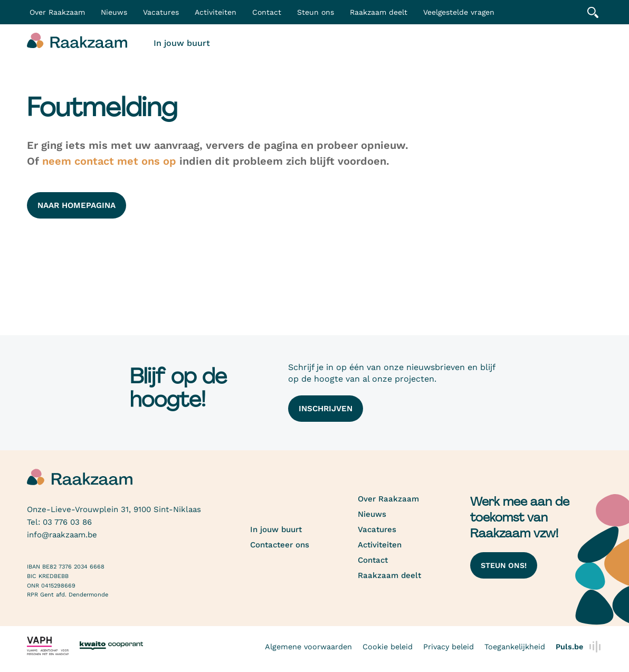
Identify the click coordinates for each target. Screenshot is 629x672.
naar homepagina (77, 205)
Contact (267, 12)
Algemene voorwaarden (308, 647)
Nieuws (114, 12)
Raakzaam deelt (379, 12)
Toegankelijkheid (515, 647)
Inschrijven (326, 409)
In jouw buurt (182, 43)
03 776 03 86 (67, 522)
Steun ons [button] (316, 12)
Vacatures (161, 12)
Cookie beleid (388, 647)
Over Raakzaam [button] (57, 12)
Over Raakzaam (388, 499)
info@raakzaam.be (62, 535)
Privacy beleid (449, 647)
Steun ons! (504, 565)
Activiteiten (216, 12)
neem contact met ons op (109, 161)
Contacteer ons (280, 545)
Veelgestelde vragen (459, 12)
